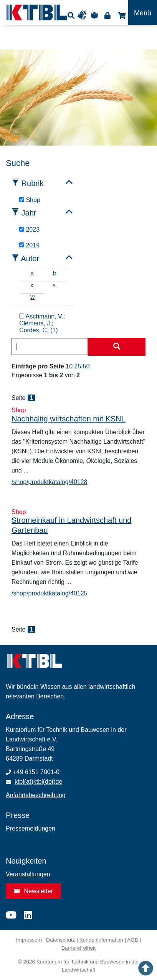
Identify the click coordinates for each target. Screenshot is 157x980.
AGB (133, 940)
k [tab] (32, 285)
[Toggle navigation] (143, 12)
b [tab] (55, 273)
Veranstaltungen (28, 874)
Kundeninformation (101, 940)
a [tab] (32, 273)
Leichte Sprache (96, 15)
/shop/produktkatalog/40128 (49, 482)
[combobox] (50, 347)
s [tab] (54, 285)
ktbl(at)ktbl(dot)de (39, 782)
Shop (121, 15)
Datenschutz (61, 940)
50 (86, 366)
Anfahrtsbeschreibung (36, 795)
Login (107, 15)
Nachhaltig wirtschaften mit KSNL (69, 419)
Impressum (29, 940)
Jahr (29, 213)
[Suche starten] (117, 347)
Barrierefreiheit (78, 948)
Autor (30, 259)
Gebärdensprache (84, 15)
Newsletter (33, 891)
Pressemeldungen (31, 828)
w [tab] (33, 297)
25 (78, 366)
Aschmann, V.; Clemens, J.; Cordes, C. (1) (42, 323)
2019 (29, 245)
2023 (29, 230)
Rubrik (33, 183)
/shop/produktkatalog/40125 (49, 593)
